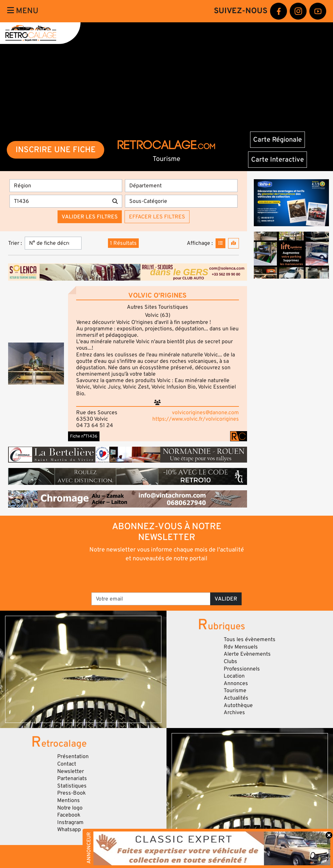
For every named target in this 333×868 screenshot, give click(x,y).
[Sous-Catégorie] (181, 201)
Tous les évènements (250, 639)
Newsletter (71, 771)
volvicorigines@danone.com (205, 413)
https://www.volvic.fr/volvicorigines (196, 419)
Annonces (236, 683)
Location (234, 676)
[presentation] (157, 577)
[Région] (66, 186)
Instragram (70, 822)
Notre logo (70, 808)
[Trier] (53, 243)
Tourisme (235, 690)
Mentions (69, 800)
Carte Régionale (277, 140)
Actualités (236, 698)
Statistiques (72, 786)
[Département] (181, 186)
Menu (23, 11)
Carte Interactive (277, 160)
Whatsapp (69, 829)
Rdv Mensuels (241, 647)
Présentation (73, 756)
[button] (36, 363)
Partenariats (72, 778)
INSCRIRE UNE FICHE (56, 150)
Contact (67, 764)
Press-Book (72, 793)
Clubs (230, 661)
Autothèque (238, 705)
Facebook (69, 815)
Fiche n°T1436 (84, 436)
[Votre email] (151, 599)
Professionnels (242, 669)
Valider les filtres (90, 217)
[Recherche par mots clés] (59, 201)
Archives (234, 712)
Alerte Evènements (247, 654)
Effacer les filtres (157, 217)
